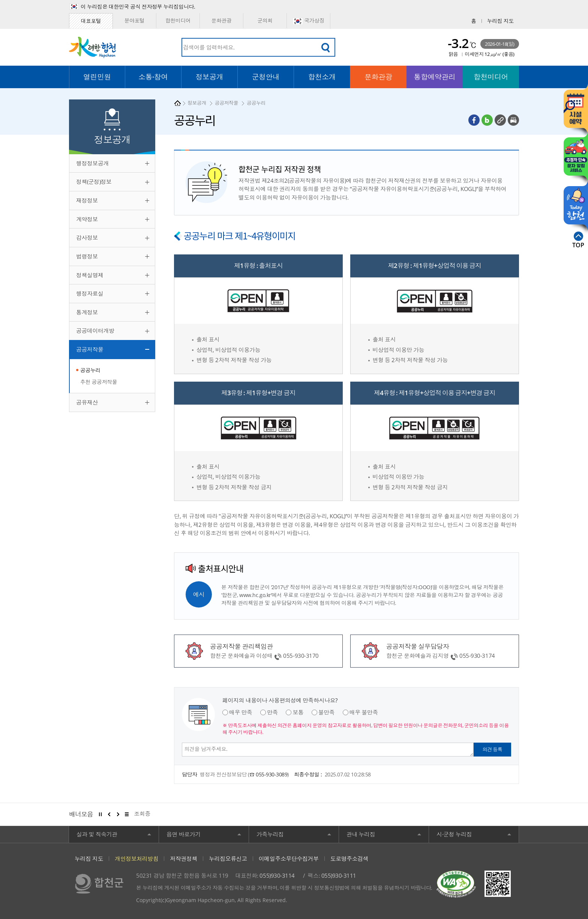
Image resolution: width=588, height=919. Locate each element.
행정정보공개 (92, 163)
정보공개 (197, 103)
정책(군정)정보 (94, 182)
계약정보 (87, 219)
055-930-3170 (301, 656)
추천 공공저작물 (99, 382)
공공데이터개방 (95, 331)
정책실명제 (90, 275)
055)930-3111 (339, 875)
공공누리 (90, 370)
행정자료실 (90, 293)
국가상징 (308, 21)
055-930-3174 (477, 656)
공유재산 (87, 402)
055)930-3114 (277, 875)
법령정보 (87, 256)
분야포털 (134, 20)
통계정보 (87, 312)
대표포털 (91, 21)
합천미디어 (178, 20)
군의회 (265, 20)
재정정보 (87, 200)
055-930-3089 (271, 774)
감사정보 (87, 238)
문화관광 (221, 20)
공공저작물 (90, 349)
